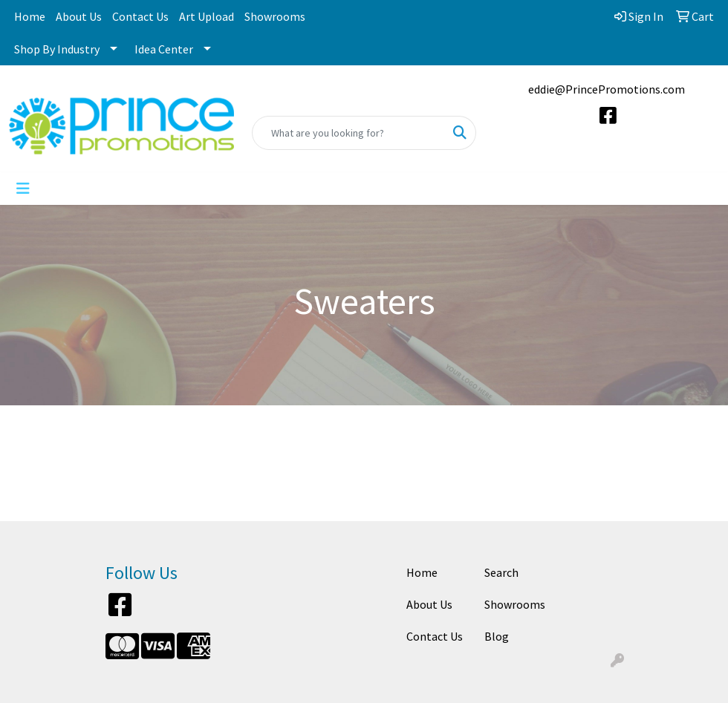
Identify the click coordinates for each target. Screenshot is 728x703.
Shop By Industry (57, 49)
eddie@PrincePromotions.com (607, 89)
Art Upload (207, 16)
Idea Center (164, 49)
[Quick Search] (349, 133)
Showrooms (275, 16)
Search (501, 572)
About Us (79, 16)
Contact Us (140, 16)
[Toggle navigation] (23, 189)
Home (30, 16)
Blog (497, 636)
